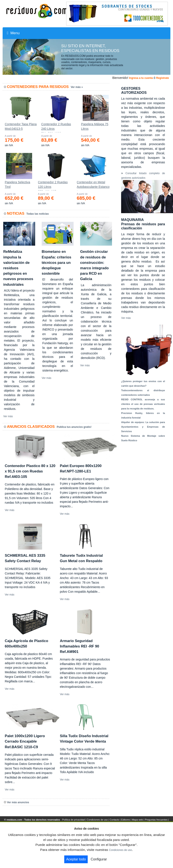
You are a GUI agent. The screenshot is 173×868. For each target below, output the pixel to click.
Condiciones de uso (97, 820)
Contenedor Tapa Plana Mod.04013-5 (21, 126)
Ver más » (77, 87)
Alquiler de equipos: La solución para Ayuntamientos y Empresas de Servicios (143, 427)
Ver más (8, 416)
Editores (125, 820)
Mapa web (138, 820)
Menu (13, 33)
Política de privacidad (73, 820)
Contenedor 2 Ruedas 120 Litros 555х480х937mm (53, 185)
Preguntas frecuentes (156, 820)
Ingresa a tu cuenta (141, 78)
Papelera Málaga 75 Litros (95, 126)
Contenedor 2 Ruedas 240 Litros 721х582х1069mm (56, 127)
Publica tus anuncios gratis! (74, 427)
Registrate (162, 78)
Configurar (99, 859)
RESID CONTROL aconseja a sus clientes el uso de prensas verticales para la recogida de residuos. (143, 404)
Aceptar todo (76, 859)
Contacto (114, 820)
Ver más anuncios (18, 802)
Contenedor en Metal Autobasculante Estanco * (93, 185)
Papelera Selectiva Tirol (17, 184)
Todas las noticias (38, 214)
